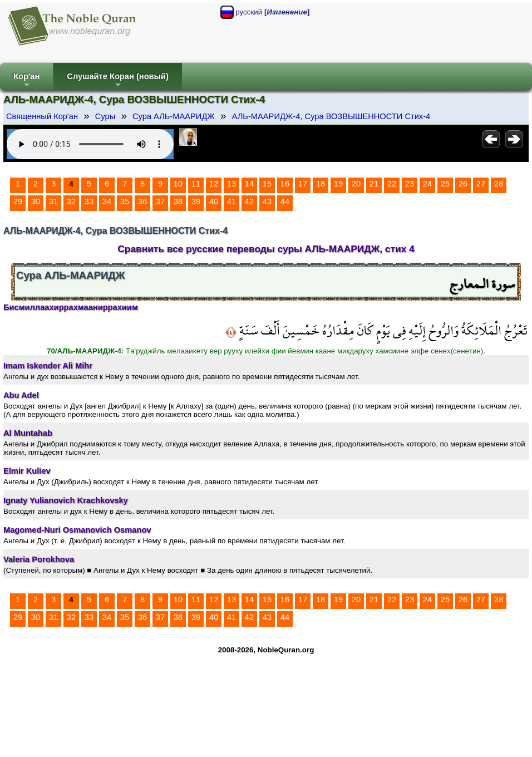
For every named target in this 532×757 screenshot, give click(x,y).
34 (107, 201)
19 (338, 184)
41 (231, 201)
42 (249, 201)
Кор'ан (26, 81)
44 (285, 201)
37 (160, 201)
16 (285, 184)
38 (178, 201)
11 (196, 184)
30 (36, 201)
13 (231, 184)
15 (267, 184)
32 (71, 201)
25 (445, 184)
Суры (105, 116)
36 (142, 201)
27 (481, 184)
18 (321, 184)
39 (196, 201)
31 (53, 201)
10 (178, 184)
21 (374, 184)
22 (392, 184)
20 (356, 184)
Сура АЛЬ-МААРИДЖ (174, 116)
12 (214, 184)
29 (18, 201)
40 (214, 201)
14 (249, 184)
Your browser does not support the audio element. (90, 144)
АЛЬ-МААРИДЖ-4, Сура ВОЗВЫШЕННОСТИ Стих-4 (331, 116)
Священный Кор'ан (42, 116)
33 (89, 201)
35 (125, 201)
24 (427, 184)
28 (499, 184)
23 (410, 184)
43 (267, 201)
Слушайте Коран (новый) (118, 81)
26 (463, 184)
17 (303, 184)
